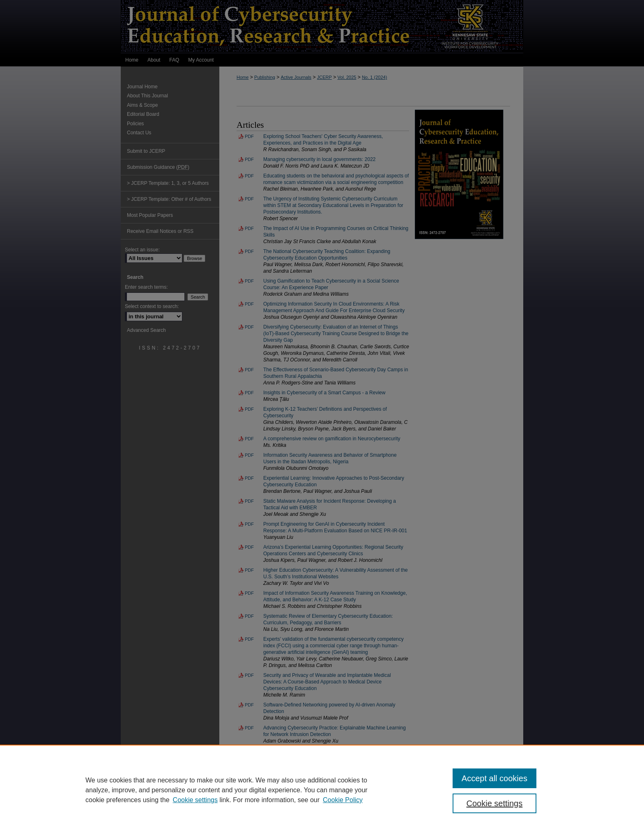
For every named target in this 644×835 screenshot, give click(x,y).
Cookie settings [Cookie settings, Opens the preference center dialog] (495, 803)
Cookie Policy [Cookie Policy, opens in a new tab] (343, 800)
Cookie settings (195, 800)
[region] (322, 790)
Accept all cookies (494, 778)
